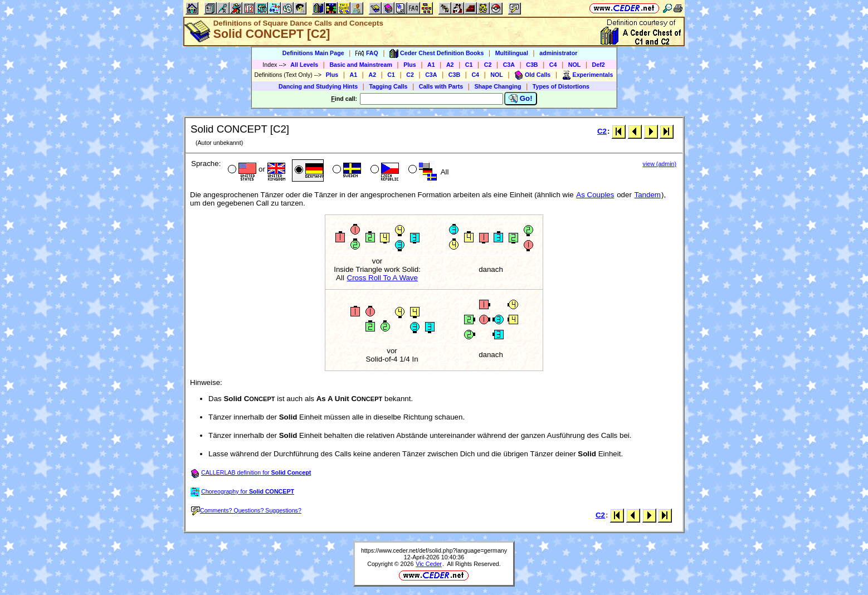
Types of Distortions (561, 86)
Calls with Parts (441, 86)
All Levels (304, 65)
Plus (410, 65)
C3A (509, 65)
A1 (431, 65)
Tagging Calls (388, 86)
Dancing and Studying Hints (318, 86)
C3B (532, 65)
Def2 (599, 65)
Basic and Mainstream (361, 65)
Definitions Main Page (313, 53)
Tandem (648, 195)
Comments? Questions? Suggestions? (246, 510)
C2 (488, 65)
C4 (553, 65)
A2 (450, 65)
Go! (521, 99)
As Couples (595, 195)
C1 (469, 65)
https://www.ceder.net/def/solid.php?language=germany (434, 550)
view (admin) (660, 164)
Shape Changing (498, 86)
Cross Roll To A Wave (382, 278)
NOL (575, 65)
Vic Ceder (429, 564)
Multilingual (512, 53)
